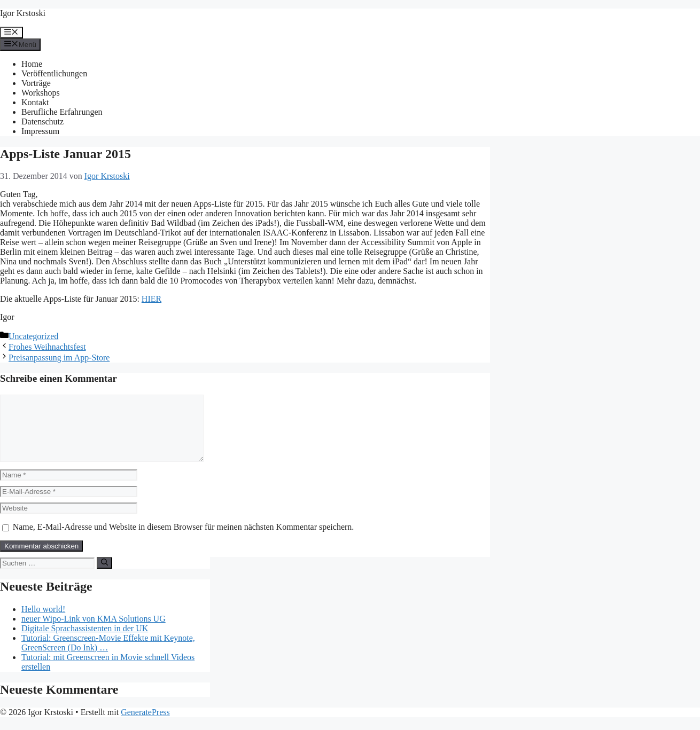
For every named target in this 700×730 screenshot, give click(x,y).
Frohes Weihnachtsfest (47, 347)
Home (32, 64)
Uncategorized (33, 336)
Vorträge (36, 83)
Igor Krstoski (23, 13)
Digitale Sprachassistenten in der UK (85, 641)
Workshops (41, 93)
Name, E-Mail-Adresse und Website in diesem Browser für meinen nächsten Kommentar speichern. (184, 540)
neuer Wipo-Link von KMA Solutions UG (94, 631)
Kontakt (35, 102)
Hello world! (43, 622)
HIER (151, 299)
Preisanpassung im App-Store (59, 358)
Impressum (40, 131)
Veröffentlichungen (54, 73)
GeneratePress (145, 725)
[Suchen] (104, 576)
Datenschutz (42, 121)
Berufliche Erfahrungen (62, 112)
